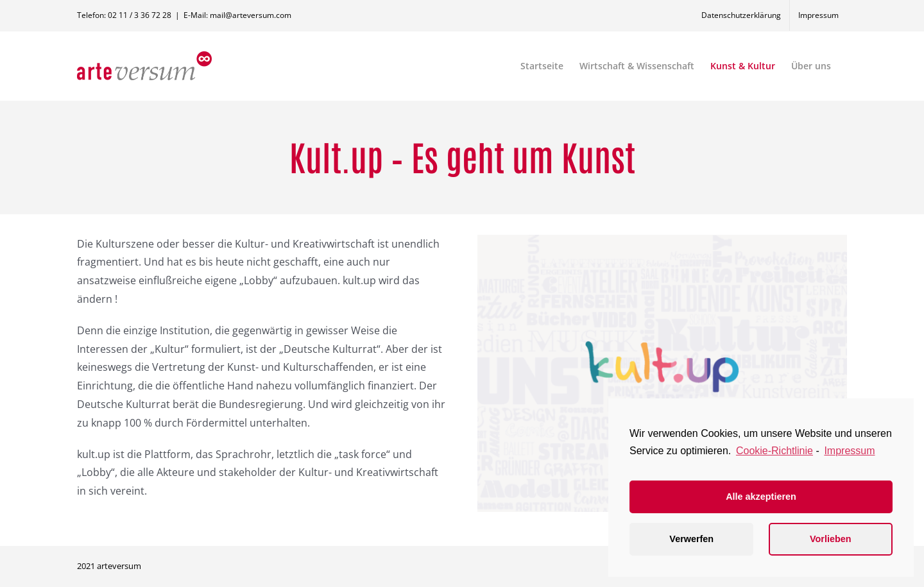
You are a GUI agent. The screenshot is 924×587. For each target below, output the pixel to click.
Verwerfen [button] (691, 539)
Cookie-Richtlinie (774, 451)
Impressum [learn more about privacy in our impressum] (849, 451)
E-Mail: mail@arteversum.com (237, 15)
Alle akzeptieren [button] (761, 497)
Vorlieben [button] (831, 539)
